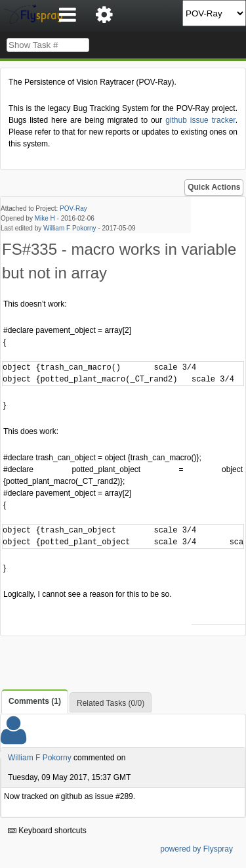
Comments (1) (35, 701)
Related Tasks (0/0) (111, 703)
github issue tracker (200, 120)
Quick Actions (214, 187)
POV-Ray (73, 208)
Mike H (45, 218)
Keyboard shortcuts (47, 831)
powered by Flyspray (196, 849)
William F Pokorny (70, 228)
